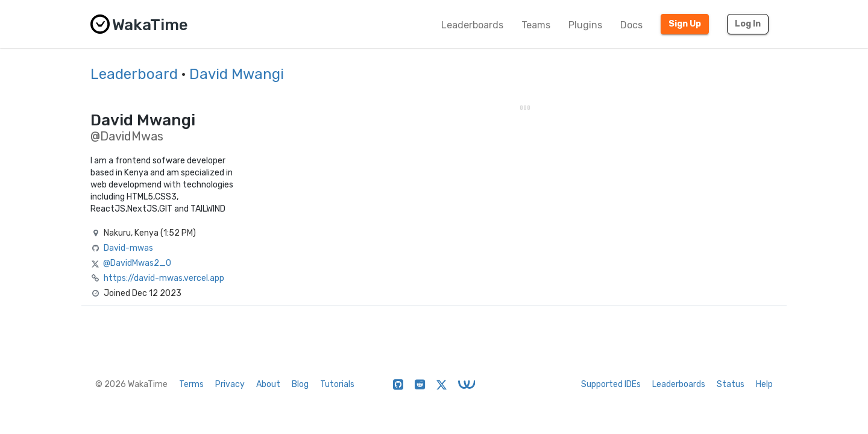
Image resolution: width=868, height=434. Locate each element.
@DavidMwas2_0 (137, 263)
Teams (536, 25)
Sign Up (685, 24)
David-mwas (128, 248)
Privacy (230, 384)
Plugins (585, 25)
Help (764, 384)
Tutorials (337, 384)
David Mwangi (237, 74)
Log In (748, 24)
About (268, 384)
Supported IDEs (611, 384)
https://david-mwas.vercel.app (164, 278)
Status (731, 384)
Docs (631, 25)
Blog (300, 384)
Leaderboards (472, 25)
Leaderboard (134, 74)
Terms (191, 384)
